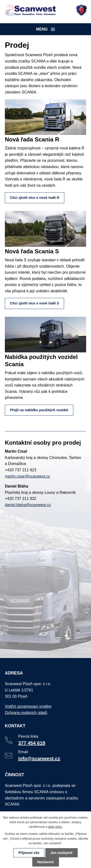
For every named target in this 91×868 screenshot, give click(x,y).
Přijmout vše (29, 853)
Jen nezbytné (62, 853)
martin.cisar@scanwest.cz (27, 476)
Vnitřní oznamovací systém (29, 709)
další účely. (55, 827)
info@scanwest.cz (39, 759)
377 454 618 (32, 744)
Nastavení (46, 862)
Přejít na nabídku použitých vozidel (39, 410)
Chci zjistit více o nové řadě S (34, 303)
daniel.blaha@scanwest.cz (28, 505)
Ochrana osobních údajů (26, 715)
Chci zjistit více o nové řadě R (35, 198)
